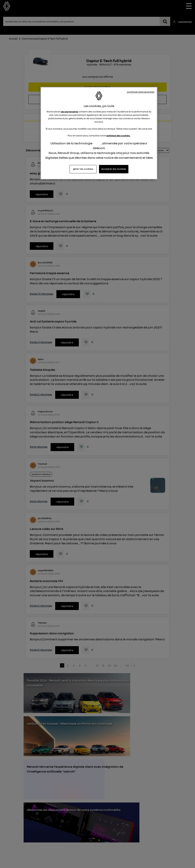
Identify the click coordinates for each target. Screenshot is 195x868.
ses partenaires (69, 112)
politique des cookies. (118, 136)
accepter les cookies (114, 169)
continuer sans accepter (141, 92)
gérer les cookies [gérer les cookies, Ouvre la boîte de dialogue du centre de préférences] (83, 169)
